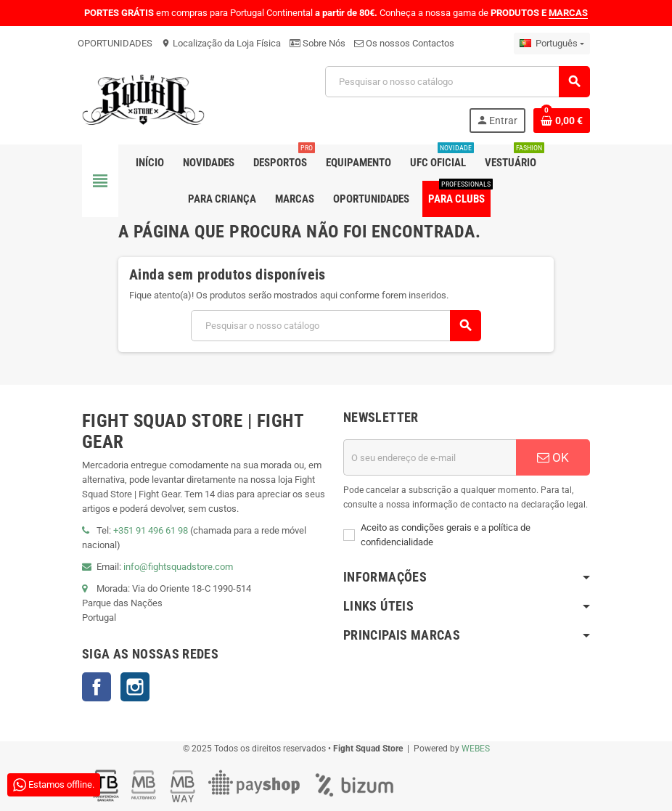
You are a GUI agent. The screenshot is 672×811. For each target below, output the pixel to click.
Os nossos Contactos (404, 43)
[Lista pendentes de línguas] (552, 44)
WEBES (476, 749)
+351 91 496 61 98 (151, 530)
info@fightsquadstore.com (178, 567)
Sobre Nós (317, 43)
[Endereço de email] (430, 457)
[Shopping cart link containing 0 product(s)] (562, 121)
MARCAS (568, 13)
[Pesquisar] (457, 82)
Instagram (135, 687)
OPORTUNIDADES (115, 43)
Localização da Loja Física (221, 43)
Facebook (97, 687)
